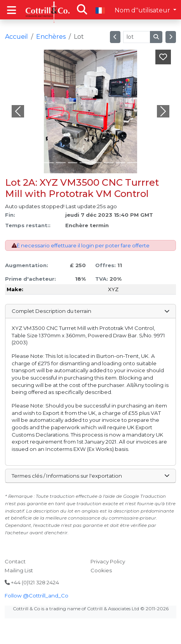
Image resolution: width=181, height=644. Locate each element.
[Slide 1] (49, 163)
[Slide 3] (73, 163)
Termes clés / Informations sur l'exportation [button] (90, 476)
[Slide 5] (97, 163)
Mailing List (19, 570)
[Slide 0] (37, 163)
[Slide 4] (84, 163)
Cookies (101, 570)
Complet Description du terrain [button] (90, 311)
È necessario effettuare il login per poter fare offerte (83, 245)
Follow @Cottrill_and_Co (37, 596)
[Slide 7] (121, 163)
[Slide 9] (144, 163)
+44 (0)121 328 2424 (32, 582)
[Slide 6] (109, 163)
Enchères (51, 37)
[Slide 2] (61, 163)
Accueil (17, 37)
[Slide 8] (132, 163)
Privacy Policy (108, 561)
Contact (15, 561)
